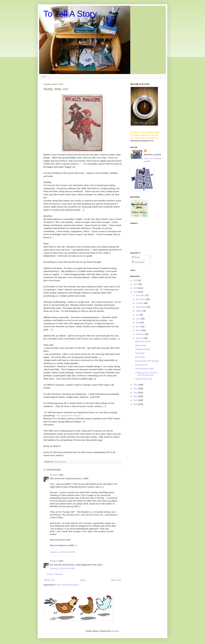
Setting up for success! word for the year (146, 374)
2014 (136, 385)
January (140, 338)
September (141, 307)
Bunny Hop (141, 345)
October (140, 303)
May (138, 322)
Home (44, 76)
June (138, 319)
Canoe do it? (141, 365)
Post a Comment (55, 574)
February (140, 334)
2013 (136, 389)
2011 (136, 396)
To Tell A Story (70, 14)
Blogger (115, 631)
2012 (136, 393)
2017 (136, 284)
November (141, 299)
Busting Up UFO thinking (147, 361)
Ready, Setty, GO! (144, 379)
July (138, 315)
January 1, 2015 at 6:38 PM (62, 552)
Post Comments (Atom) (68, 585)
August (139, 311)
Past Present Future (145, 369)
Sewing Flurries (143, 349)
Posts (136, 257)
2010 (136, 400)
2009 (136, 404)
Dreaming (140, 353)
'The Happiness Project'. (69, 416)
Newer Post (50, 580)
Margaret (54, 475)
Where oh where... (144, 341)
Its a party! (140, 357)
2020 (136, 280)
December (141, 295)
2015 (136, 292)
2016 (136, 288)
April (138, 326)
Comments (138, 262)
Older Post (116, 580)
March (139, 330)
